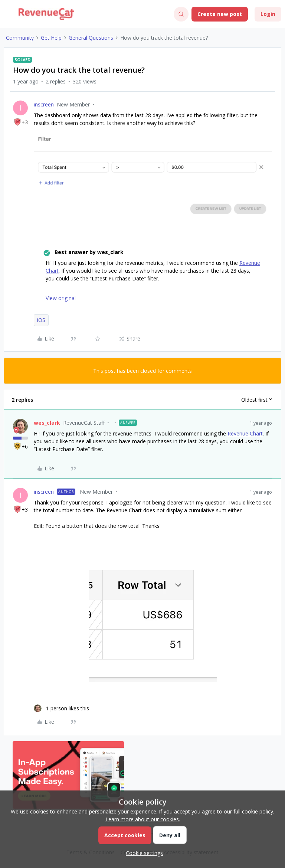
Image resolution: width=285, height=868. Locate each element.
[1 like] (61, 708)
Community (20, 38)
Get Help (51, 38)
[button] (8, 15)
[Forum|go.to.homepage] (46, 14)
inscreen (44, 104)
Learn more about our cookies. (143, 819)
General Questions (91, 38)
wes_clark (47, 423)
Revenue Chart (245, 433)
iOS (41, 320)
